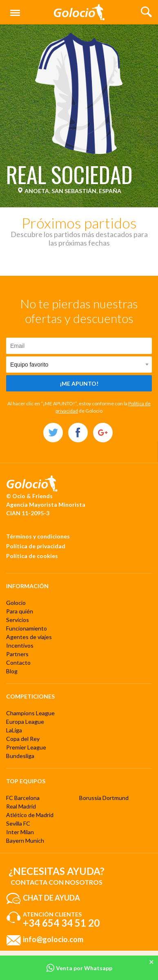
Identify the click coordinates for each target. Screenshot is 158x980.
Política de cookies (32, 556)
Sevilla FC (18, 823)
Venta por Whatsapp (79, 968)
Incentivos (20, 645)
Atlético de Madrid (30, 815)
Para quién (20, 611)
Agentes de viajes (29, 637)
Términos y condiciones (38, 536)
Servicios (18, 620)
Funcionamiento (27, 628)
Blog (12, 671)
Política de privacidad (36, 546)
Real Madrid (21, 806)
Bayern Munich (25, 840)
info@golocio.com (53, 939)
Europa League (25, 722)
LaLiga (14, 730)
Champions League (30, 713)
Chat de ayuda (51, 898)
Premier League (26, 747)
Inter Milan (20, 832)
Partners (17, 654)
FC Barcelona (23, 798)
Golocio (16, 603)
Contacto (18, 662)
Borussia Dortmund (104, 798)
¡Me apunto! (79, 383)
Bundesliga (20, 756)
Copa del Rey (23, 739)
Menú (13, 9)
